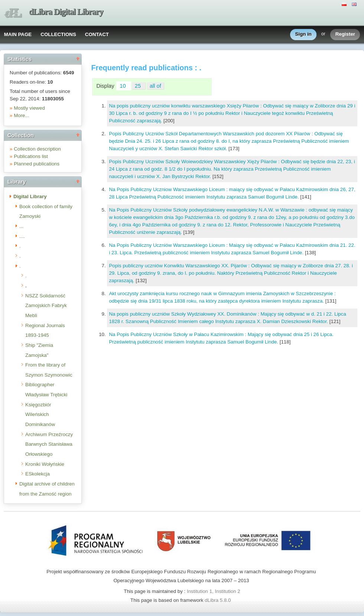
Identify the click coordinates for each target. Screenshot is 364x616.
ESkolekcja (38, 474)
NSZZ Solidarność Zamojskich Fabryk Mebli (46, 306)
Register (345, 34)
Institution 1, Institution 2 (214, 591)
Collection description (37, 149)
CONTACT (97, 34)
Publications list (31, 156)
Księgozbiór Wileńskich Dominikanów (40, 415)
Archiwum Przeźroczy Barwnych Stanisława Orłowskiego (49, 444)
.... (22, 236)
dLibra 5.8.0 (218, 600)
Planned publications (37, 164)
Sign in (303, 34)
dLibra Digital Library (66, 12)
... (21, 226)
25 (139, 86)
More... (21, 115)
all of (155, 86)
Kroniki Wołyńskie (45, 464)
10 (123, 86)
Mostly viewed (29, 108)
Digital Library (30, 196)
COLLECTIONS (58, 34)
